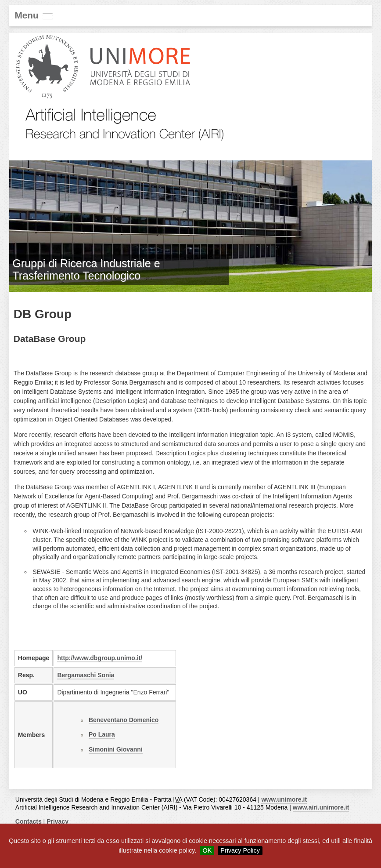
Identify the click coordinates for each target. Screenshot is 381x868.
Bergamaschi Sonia (86, 675)
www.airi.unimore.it (321, 807)
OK (207, 850)
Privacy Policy (240, 850)
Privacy (58, 821)
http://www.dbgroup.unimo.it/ (100, 658)
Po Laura (102, 734)
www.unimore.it (284, 799)
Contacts (29, 821)
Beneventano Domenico (124, 720)
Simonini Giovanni (116, 749)
